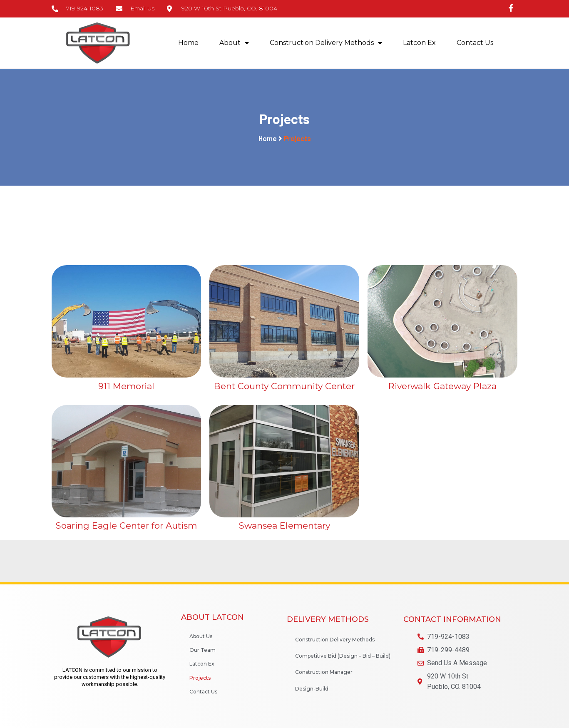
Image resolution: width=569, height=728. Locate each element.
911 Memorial (126, 386)
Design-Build (312, 689)
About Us (201, 637)
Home (188, 43)
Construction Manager (324, 672)
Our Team (203, 650)
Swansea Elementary (284, 526)
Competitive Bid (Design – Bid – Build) (343, 656)
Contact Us (475, 43)
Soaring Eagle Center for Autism (126, 526)
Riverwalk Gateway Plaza (442, 386)
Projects (200, 678)
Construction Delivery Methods (326, 43)
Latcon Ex (419, 43)
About (234, 43)
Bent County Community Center (284, 386)
